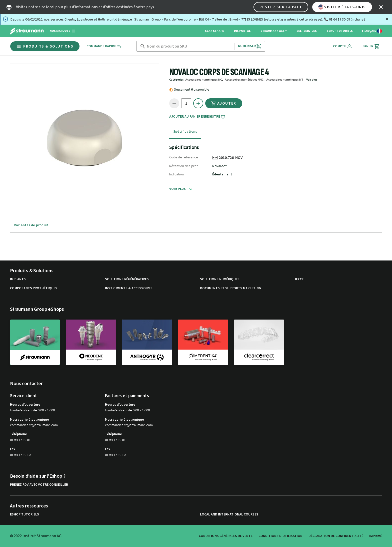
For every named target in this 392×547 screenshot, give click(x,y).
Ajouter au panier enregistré (197, 117)
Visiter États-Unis (342, 7)
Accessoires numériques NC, (204, 80)
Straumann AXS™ (273, 31)
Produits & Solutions (45, 46)
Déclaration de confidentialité (336, 536)
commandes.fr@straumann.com (34, 425)
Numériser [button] (250, 46)
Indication (176, 174)
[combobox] (189, 46)
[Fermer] (387, 19)
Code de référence (184, 157)
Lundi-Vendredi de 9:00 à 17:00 (32, 410)
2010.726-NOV (232, 158)
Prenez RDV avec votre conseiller (39, 485)
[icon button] (381, 7)
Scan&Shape (214, 31)
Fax (13, 449)
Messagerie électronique (29, 420)
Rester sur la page (281, 7)
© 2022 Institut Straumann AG (36, 536)
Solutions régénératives (127, 279)
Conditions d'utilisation (280, 536)
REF (215, 158)
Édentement (222, 174)
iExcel (300, 279)
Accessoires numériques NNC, (245, 80)
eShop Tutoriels (340, 31)
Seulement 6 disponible (192, 90)
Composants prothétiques (34, 288)
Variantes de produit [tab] (31, 225)
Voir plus (312, 80)
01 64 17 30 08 (20, 440)
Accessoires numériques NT (285, 80)
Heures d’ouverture (25, 405)
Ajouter (224, 103)
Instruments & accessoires (129, 288)
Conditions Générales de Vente (226, 536)
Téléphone (18, 434)
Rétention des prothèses (186, 166)
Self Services (307, 31)
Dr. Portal (242, 31)
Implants (18, 279)
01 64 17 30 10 (20, 455)
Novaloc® (220, 166)
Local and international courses (229, 515)
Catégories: (177, 80)
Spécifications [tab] (185, 132)
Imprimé (376, 536)
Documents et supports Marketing (230, 288)
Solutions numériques (220, 279)
